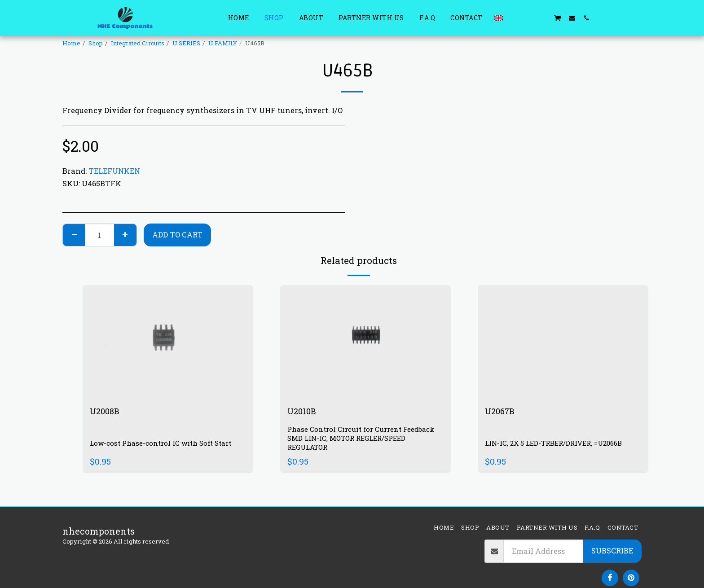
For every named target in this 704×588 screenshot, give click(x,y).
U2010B (303, 412)
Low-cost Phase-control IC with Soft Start (164, 444)
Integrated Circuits (138, 43)
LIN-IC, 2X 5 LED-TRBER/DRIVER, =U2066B (559, 444)
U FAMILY (223, 43)
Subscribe (612, 551)
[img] (168, 342)
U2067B (502, 412)
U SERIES (186, 43)
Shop (96, 43)
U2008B (107, 412)
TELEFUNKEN (114, 171)
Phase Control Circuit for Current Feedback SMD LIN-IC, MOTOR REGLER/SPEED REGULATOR (364, 440)
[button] (514, 18)
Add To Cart (177, 235)
